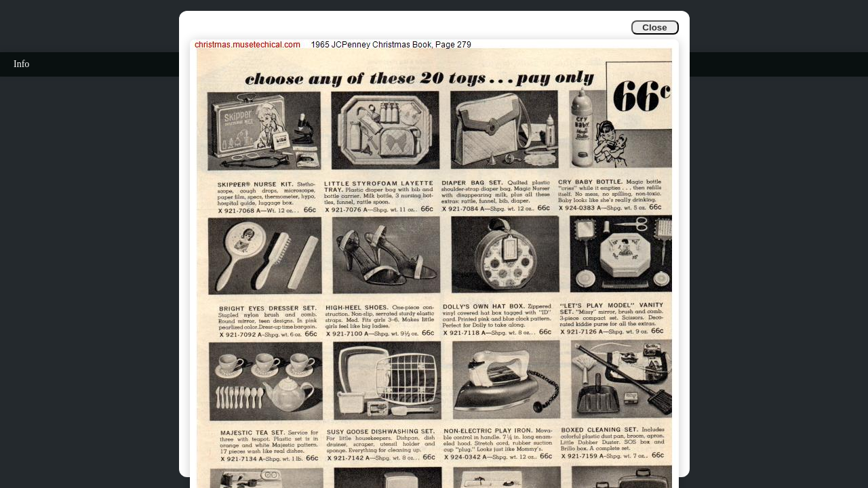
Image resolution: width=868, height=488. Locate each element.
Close (654, 27)
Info (21, 64)
